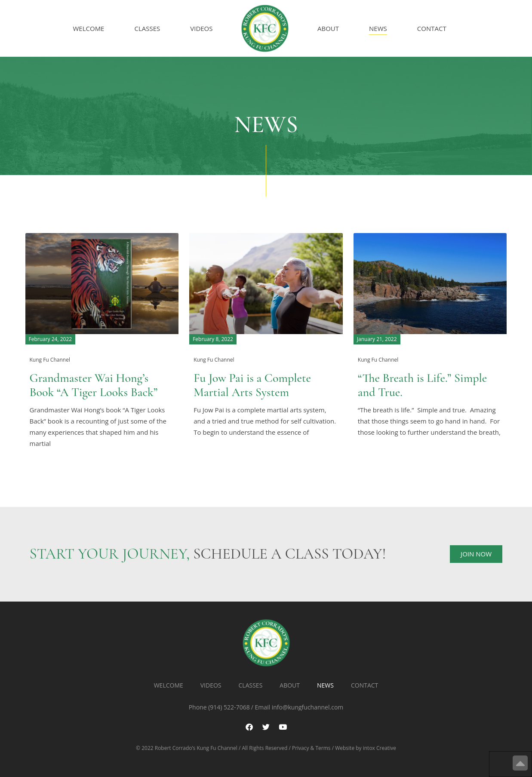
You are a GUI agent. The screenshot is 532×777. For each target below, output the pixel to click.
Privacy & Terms (311, 748)
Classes (147, 28)
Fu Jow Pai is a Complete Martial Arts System (252, 385)
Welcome (89, 28)
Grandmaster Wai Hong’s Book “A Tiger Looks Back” (94, 385)
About (328, 28)
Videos (201, 28)
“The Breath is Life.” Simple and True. (422, 385)
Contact (432, 28)
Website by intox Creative (366, 748)
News (378, 28)
